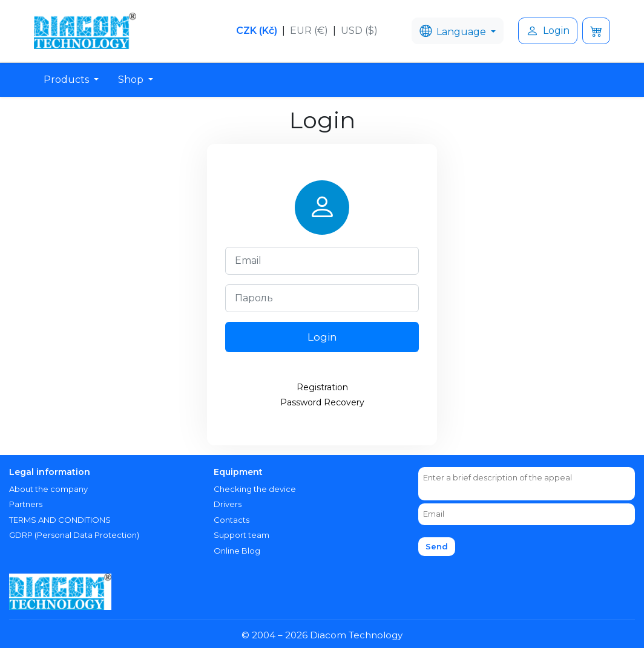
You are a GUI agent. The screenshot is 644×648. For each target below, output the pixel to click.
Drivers (228, 504)
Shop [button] (132, 80)
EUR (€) (309, 31)
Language (454, 31)
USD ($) (359, 31)
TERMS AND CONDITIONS (60, 520)
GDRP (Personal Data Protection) (74, 535)
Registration (322, 387)
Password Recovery (322, 402)
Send (437, 546)
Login (548, 31)
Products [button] (67, 80)
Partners (26, 504)
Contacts (232, 520)
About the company (48, 489)
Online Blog (237, 551)
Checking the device (255, 489)
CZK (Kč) (257, 31)
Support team (241, 535)
